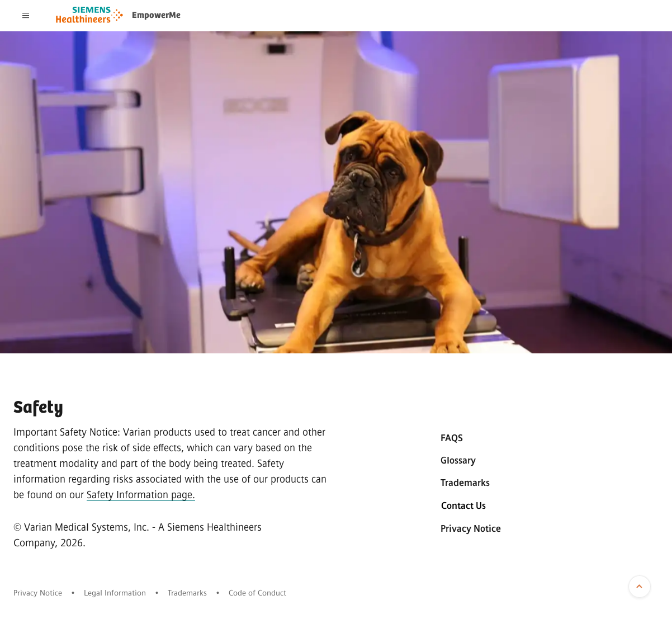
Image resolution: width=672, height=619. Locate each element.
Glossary (458, 460)
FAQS (452, 438)
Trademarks (465, 483)
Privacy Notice (471, 529)
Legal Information (115, 593)
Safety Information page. (141, 495)
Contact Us (463, 506)
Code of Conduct (257, 593)
